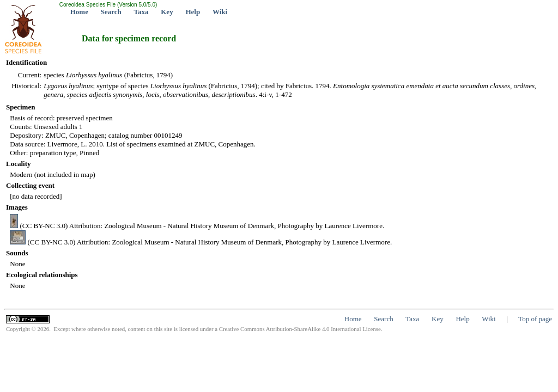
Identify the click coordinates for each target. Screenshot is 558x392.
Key (167, 12)
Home (79, 12)
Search (111, 12)
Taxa (141, 12)
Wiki (220, 12)
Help (193, 12)
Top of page (535, 319)
